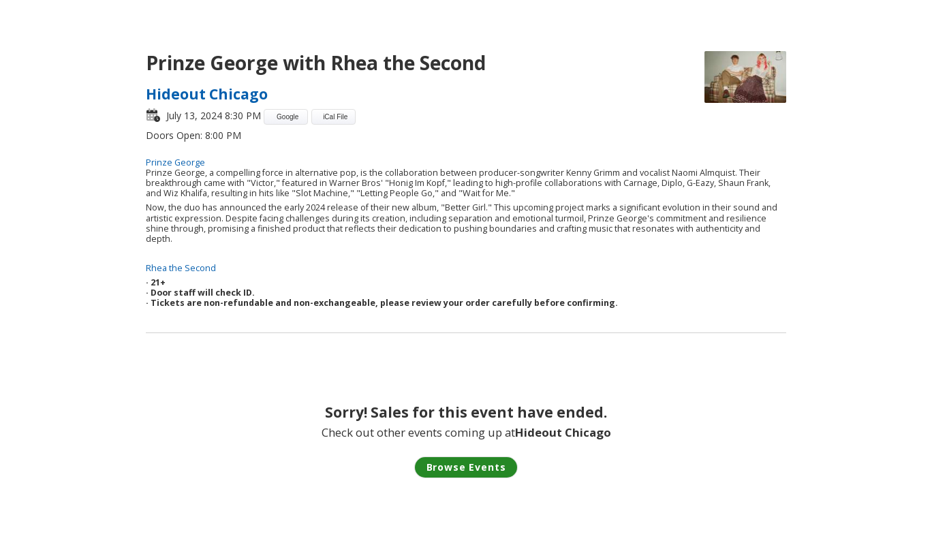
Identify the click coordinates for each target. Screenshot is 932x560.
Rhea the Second (181, 268)
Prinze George (175, 162)
